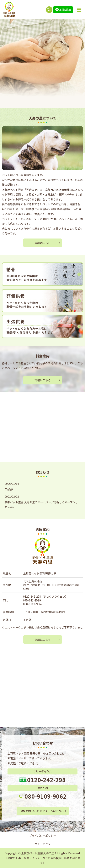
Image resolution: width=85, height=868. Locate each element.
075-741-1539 (32, 600)
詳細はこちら (43, 243)
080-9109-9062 (33, 604)
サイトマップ (43, 844)
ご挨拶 (9, 489)
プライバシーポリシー (43, 836)
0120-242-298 (32, 596)
